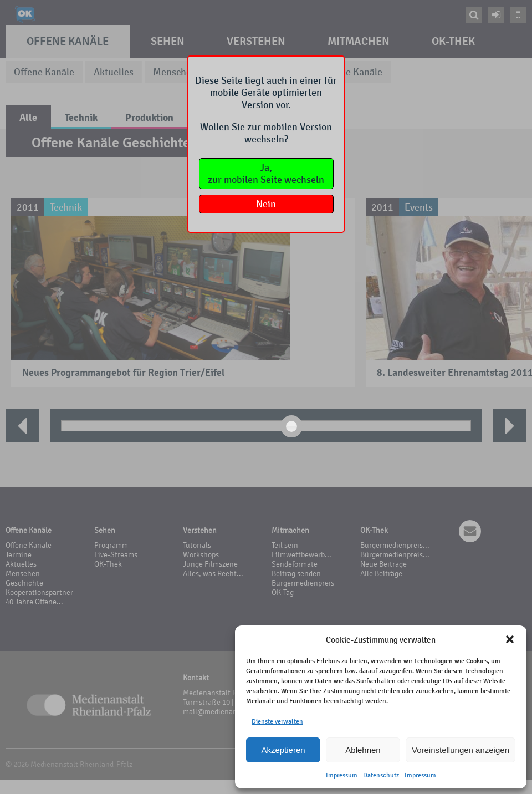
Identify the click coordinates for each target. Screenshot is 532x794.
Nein (266, 204)
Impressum (342, 775)
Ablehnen (363, 750)
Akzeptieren (283, 750)
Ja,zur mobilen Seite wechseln (266, 174)
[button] (510, 639)
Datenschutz (381, 775)
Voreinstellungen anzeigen (461, 750)
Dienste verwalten (277, 721)
